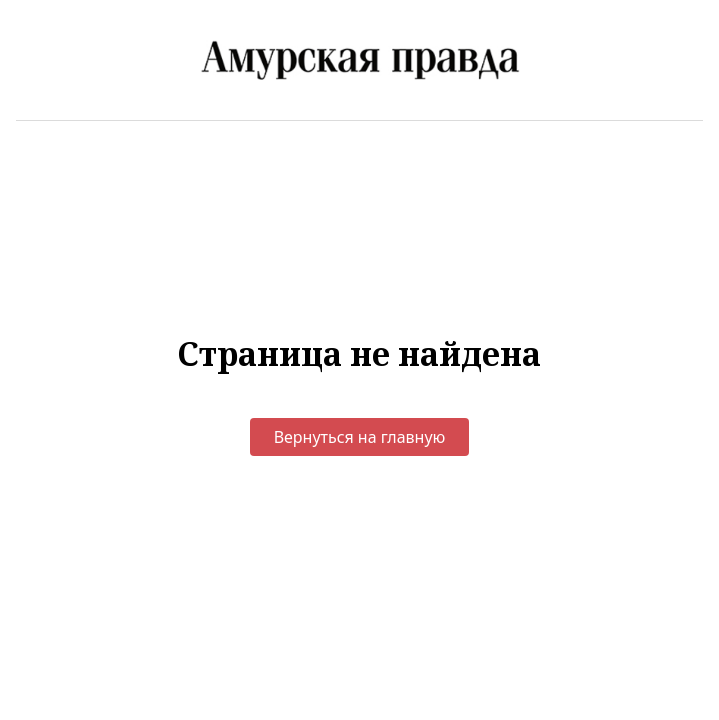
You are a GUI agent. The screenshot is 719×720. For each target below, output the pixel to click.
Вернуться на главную (360, 437)
